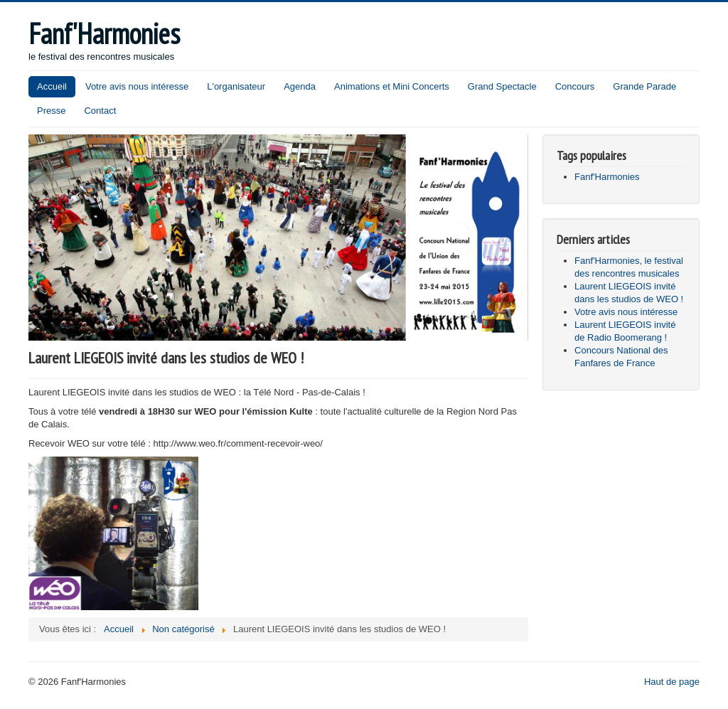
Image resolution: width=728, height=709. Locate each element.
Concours (575, 86)
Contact (100, 111)
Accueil (52, 86)
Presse (51, 111)
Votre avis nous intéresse (137, 86)
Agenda (300, 86)
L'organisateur (236, 86)
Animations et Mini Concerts (392, 86)
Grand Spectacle (502, 86)
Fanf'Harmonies (607, 177)
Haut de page (672, 682)
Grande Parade (644, 86)
